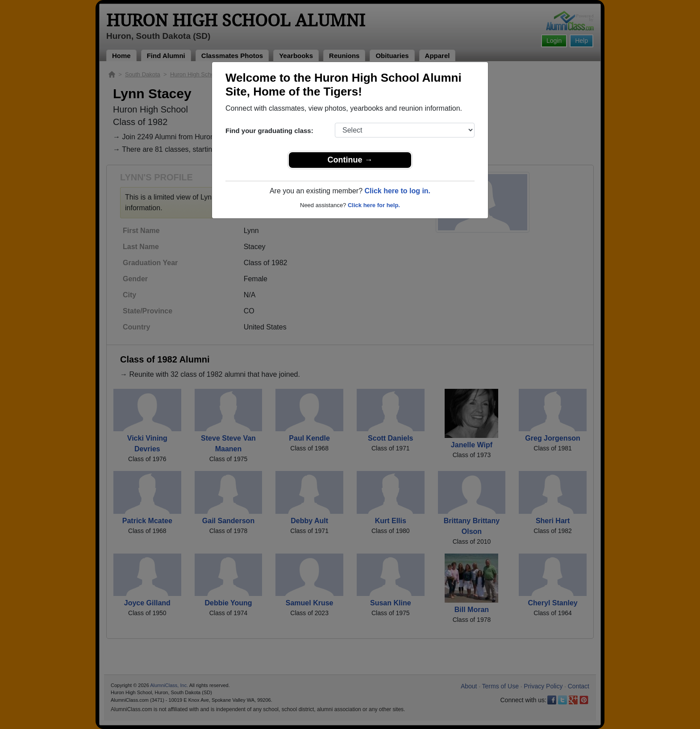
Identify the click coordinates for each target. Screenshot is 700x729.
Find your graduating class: (269, 131)
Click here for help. (374, 205)
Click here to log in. (397, 191)
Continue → (350, 160)
